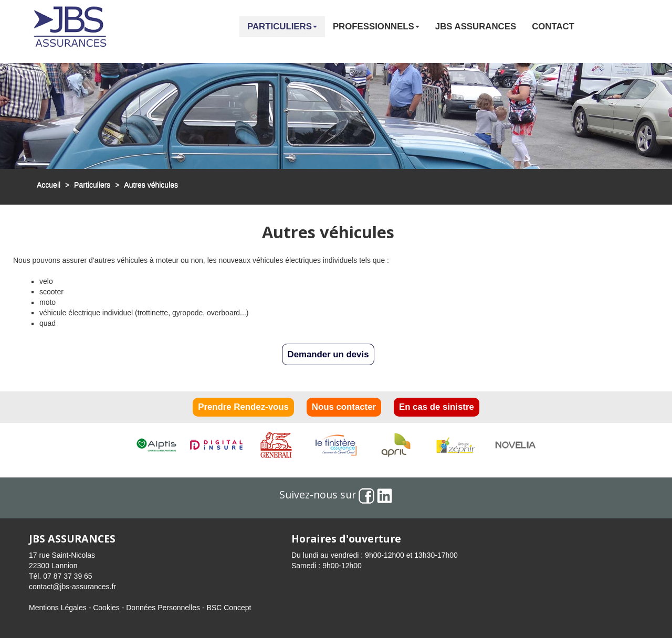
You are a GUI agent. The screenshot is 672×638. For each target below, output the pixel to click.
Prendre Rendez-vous (243, 407)
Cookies (106, 608)
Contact (553, 26)
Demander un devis (328, 354)
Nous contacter (344, 407)
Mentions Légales (58, 608)
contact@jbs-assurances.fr (72, 587)
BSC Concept (229, 608)
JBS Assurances (476, 26)
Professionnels (376, 26)
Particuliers (282, 26)
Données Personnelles (163, 608)
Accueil (49, 185)
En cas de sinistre (437, 407)
